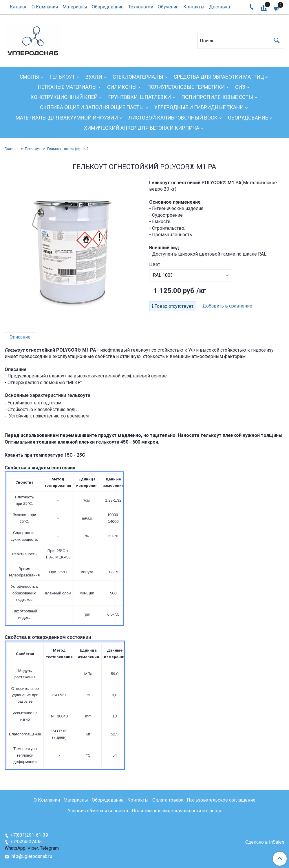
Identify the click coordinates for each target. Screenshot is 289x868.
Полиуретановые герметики (186, 87)
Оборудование (108, 7)
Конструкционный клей (64, 97)
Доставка (220, 7)
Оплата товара (168, 800)
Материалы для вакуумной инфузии (67, 118)
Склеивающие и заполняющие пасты (92, 107)
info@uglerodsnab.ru (31, 856)
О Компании (45, 7)
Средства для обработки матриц (219, 77)
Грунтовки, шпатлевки (139, 97)
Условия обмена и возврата (98, 811)
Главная (12, 149)
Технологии (141, 7)
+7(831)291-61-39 (29, 835)
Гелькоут (62, 77)
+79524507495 (26, 842)
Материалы (75, 7)
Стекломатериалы (138, 77)
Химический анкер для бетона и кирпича (142, 128)
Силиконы (122, 87)
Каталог (18, 7)
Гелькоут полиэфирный (68, 149)
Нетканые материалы (67, 87)
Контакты (194, 7)
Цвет (155, 265)
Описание (20, 337)
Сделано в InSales (265, 842)
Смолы (29, 77)
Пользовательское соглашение (221, 800)
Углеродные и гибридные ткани (199, 107)
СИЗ (240, 87)
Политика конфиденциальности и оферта (176, 811)
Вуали (94, 77)
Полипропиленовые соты (217, 97)
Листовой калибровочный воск (173, 118)
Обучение (168, 7)
